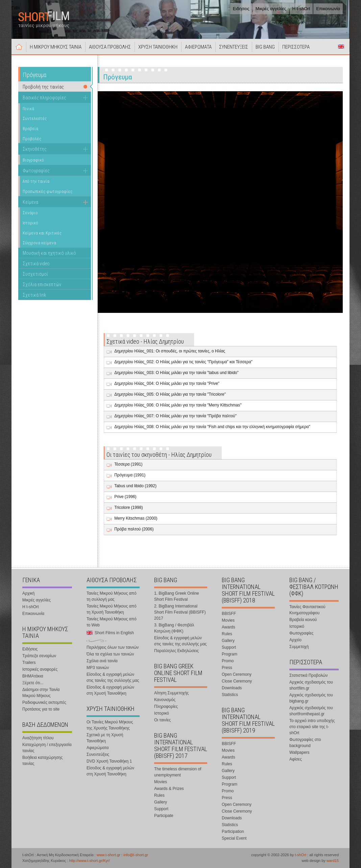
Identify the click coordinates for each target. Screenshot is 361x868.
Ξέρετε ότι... (33, 683)
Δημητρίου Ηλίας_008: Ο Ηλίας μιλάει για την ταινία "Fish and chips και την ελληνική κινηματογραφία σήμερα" (212, 427)
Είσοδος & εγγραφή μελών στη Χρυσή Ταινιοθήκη (110, 690)
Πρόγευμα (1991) (130, 475)
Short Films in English (341, 47)
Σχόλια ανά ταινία (102, 661)
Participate (164, 816)
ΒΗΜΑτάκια (33, 676)
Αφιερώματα (98, 748)
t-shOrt (300, 855)
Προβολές (32, 139)
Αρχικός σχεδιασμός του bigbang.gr (311, 698)
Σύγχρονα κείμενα (39, 243)
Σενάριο (30, 213)
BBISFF (229, 614)
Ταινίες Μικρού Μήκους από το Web (112, 622)
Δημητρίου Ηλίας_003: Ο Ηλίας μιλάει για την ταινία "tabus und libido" (176, 373)
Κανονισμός (165, 700)
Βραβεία (30, 129)
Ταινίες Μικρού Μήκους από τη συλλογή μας (112, 596)
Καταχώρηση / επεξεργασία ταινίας (47, 748)
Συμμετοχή (299, 647)
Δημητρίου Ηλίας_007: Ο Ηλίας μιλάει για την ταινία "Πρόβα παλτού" (175, 416)
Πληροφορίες (166, 706)
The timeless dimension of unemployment (178, 772)
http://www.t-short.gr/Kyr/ (89, 861)
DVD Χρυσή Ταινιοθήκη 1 (109, 761)
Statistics (230, 695)
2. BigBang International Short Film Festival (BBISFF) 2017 (180, 612)
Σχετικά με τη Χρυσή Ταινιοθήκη (105, 738)
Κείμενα (30, 202)
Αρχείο (295, 640)
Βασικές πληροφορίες (44, 98)
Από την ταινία (36, 181)
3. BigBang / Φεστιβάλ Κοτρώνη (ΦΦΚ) (174, 628)
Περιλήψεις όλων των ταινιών (113, 647)
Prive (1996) (125, 497)
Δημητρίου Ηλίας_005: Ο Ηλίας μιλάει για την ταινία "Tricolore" (170, 394)
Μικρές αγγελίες (271, 9)
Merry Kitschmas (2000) (136, 518)
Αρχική (19, 47)
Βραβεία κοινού (303, 620)
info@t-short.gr (136, 855)
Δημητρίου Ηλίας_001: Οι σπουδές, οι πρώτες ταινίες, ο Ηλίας (170, 351)
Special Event (234, 838)
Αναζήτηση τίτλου (38, 738)
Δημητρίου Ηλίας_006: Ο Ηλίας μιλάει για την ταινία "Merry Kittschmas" (178, 405)
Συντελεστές (35, 118)
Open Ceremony (237, 674)
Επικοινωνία (328, 9)
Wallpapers (299, 752)
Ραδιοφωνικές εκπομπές (44, 702)
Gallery (161, 802)
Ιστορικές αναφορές (40, 669)
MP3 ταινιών (98, 668)
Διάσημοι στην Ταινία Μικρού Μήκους (41, 693)
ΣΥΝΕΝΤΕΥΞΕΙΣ (234, 47)
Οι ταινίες (162, 720)
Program (230, 654)
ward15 (333, 861)
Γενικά (28, 109)
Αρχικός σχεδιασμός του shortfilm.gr (311, 685)
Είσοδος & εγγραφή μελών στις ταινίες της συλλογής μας (113, 677)
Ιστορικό (30, 223)
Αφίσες (296, 759)
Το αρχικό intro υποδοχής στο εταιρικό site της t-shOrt (312, 727)
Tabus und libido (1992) (135, 486)
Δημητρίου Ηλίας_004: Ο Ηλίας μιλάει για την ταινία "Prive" (167, 383)
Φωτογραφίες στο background (305, 743)
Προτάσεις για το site (41, 709)
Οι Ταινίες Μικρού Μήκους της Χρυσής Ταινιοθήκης (110, 725)
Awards (228, 627)
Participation (233, 832)
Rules (159, 795)
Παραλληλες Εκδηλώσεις (176, 651)
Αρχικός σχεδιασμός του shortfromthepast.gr (311, 711)
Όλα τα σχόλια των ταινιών (110, 654)
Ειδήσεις (241, 9)
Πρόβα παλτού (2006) (134, 529)
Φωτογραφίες (36, 171)
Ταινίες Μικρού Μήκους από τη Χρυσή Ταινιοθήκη (112, 609)
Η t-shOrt (301, 9)
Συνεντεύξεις (98, 754)
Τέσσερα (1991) (128, 464)
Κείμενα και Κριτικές (42, 233)
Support (161, 809)
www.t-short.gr (109, 855)
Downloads (232, 688)
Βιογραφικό (33, 160)
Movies (161, 782)
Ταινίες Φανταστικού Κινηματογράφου (307, 610)
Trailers (29, 663)
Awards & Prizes (169, 789)
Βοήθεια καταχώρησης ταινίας (42, 761)
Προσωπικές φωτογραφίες (47, 191)
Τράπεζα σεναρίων (39, 656)
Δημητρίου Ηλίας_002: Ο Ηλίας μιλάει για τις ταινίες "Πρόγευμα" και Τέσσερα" (183, 362)
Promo (228, 661)
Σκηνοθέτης (35, 149)
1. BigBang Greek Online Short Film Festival (177, 596)
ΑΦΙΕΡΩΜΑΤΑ (198, 47)
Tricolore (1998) (128, 507)
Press (227, 668)
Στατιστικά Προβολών (308, 675)
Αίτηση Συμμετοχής (171, 693)
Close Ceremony (237, 681)
